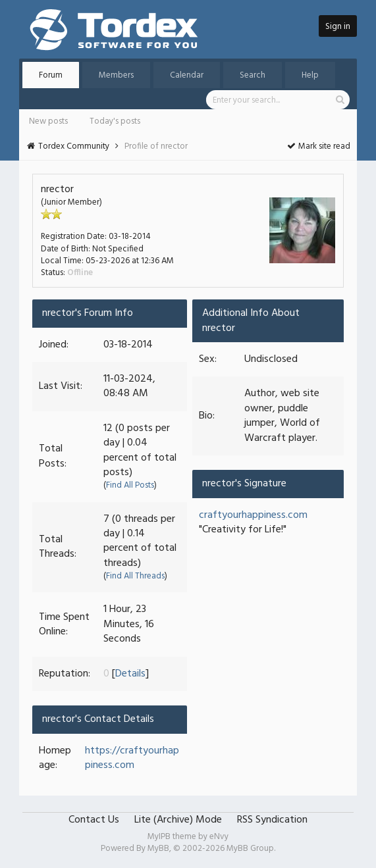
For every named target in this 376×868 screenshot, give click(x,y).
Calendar (187, 75)
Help (310, 75)
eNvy (219, 837)
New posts (48, 121)
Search (253, 75)
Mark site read (318, 146)
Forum (51, 75)
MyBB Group (250, 849)
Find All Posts (130, 485)
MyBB (158, 849)
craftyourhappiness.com (253, 515)
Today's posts (115, 121)
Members (116, 75)
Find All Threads (135, 576)
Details (130, 674)
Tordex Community (74, 146)
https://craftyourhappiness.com (132, 758)
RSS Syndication (272, 820)
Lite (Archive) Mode (178, 820)
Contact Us (94, 820)
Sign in (338, 27)
